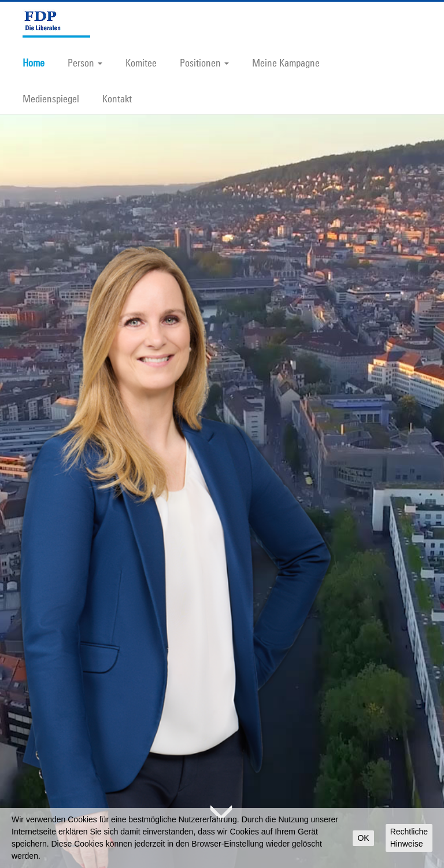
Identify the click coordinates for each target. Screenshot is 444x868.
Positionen (204, 62)
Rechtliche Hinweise (409, 838)
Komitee (141, 62)
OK (363, 838)
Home (34, 62)
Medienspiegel (51, 98)
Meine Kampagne (286, 62)
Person (85, 62)
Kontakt (117, 98)
